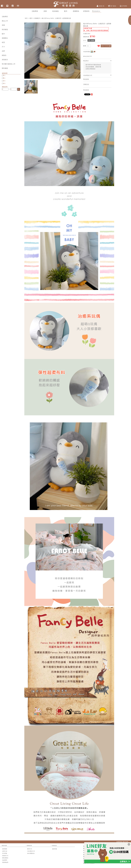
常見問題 (5, 853)
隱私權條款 (5, 858)
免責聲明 (5, 860)
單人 (4, 75)
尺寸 (3, 47)
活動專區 (5, 17)
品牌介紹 (5, 851)
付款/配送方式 (88, 75)
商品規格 (86, 79)
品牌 (3, 51)
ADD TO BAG (105, 46)
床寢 (3, 25)
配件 (3, 34)
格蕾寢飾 (5, 849)
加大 (4, 81)
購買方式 (30, 849)
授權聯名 (5, 38)
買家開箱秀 (5, 862)
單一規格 (91, 40)
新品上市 (5, 21)
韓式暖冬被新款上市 (9, 64)
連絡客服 (55, 849)
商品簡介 (86, 61)
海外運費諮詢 (31, 853)
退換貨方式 (5, 856)
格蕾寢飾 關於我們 (122, 842)
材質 (3, 42)
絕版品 (4, 55)
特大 (4, 83)
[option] (52, 51)
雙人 (4, 78)
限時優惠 (5, 68)
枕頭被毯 (5, 29)
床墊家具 (5, 60)
